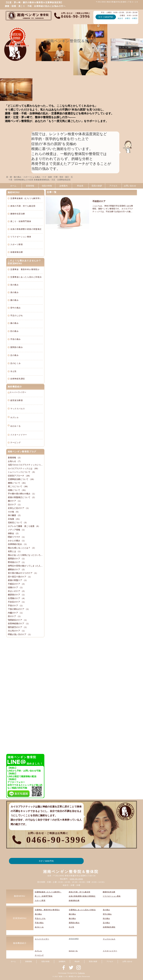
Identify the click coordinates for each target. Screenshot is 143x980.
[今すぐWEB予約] (106, 17)
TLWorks (81, 973)
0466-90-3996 (76, 879)
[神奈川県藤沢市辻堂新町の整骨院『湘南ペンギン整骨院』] (64, 968)
